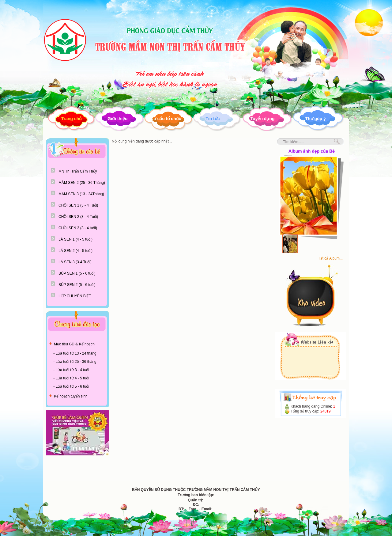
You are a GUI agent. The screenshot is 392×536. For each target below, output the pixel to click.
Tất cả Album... (330, 258)
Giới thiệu (117, 119)
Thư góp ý (316, 119)
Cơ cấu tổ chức (166, 119)
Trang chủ (72, 119)
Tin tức (213, 119)
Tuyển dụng (263, 119)
